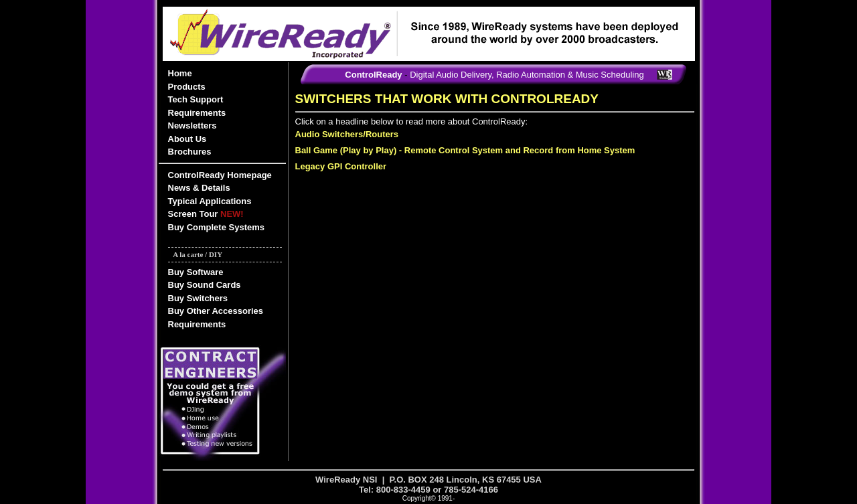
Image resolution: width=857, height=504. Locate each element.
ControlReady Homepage (220, 175)
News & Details (199, 188)
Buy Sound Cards (205, 285)
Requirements (197, 113)
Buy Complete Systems (217, 227)
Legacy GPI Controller (341, 166)
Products (187, 87)
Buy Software (196, 272)
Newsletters (192, 125)
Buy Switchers (198, 298)
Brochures (190, 152)
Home (180, 73)
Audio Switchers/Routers (347, 134)
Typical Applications (210, 201)
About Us (187, 139)
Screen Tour (206, 214)
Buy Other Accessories (216, 311)
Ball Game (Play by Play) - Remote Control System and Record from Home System (465, 150)
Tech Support (196, 99)
